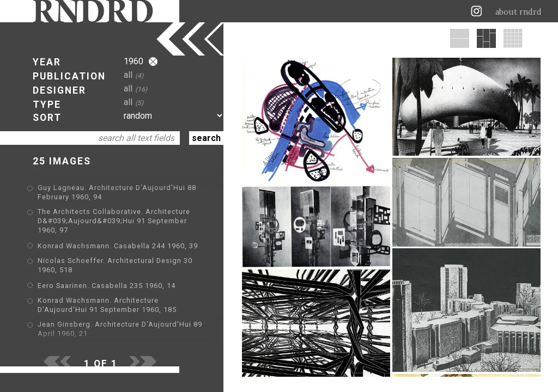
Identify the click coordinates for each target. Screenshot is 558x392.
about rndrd (518, 12)
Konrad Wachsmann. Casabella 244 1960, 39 (118, 246)
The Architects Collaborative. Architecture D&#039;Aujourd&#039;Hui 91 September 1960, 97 (114, 221)
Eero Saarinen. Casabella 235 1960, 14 (107, 286)
